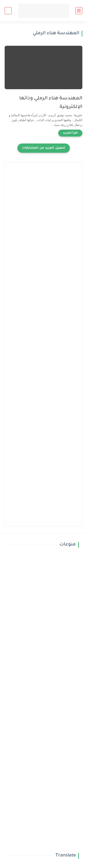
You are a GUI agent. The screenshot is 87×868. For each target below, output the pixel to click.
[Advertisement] (43, 210)
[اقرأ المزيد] (70, 133)
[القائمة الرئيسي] (79, 11)
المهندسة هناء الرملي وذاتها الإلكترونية (51, 103)
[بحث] (8, 11)
